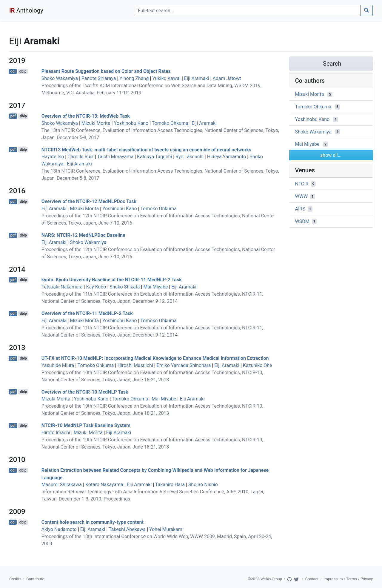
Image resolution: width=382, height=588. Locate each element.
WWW (302, 196)
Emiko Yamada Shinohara (184, 365)
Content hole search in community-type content (93, 522)
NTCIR (302, 184)
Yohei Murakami (166, 529)
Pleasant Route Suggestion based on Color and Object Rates (106, 71)
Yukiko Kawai (166, 78)
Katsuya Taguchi (154, 157)
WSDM (302, 221)
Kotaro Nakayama (104, 485)
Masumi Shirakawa (62, 485)
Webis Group (271, 579)
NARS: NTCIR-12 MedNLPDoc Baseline (83, 235)
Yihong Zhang (134, 78)
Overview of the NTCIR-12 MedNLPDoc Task (89, 201)
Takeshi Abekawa (127, 529)
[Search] (247, 10)
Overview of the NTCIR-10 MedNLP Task (85, 392)
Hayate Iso (53, 157)
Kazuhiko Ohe (258, 365)
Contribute (35, 579)
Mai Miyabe (155, 287)
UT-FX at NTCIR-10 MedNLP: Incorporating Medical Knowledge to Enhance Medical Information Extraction (155, 358)
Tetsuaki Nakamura (62, 287)
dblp (23, 71)
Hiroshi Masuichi (135, 365)
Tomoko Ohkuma (170, 123)
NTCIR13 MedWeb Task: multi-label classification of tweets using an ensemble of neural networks (146, 149)
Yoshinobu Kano (131, 123)
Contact (312, 579)
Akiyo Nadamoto (59, 529)
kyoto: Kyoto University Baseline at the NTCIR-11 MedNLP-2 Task (112, 280)
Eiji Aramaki (197, 78)
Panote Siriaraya (99, 78)
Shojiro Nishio (203, 485)
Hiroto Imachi (56, 433)
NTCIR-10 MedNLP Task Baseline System (86, 425)
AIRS (300, 209)
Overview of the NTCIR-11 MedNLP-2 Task (87, 313)
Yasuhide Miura (58, 365)
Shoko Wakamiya (60, 78)
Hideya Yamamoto (227, 157)
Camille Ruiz (81, 157)
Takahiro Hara (170, 485)
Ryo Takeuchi (190, 157)
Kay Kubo (96, 287)
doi (13, 71)
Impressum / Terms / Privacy (348, 579)
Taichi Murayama (115, 157)
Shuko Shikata (125, 287)
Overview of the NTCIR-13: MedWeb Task (86, 116)
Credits (15, 579)
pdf (13, 116)
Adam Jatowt (227, 78)
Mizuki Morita (96, 123)
